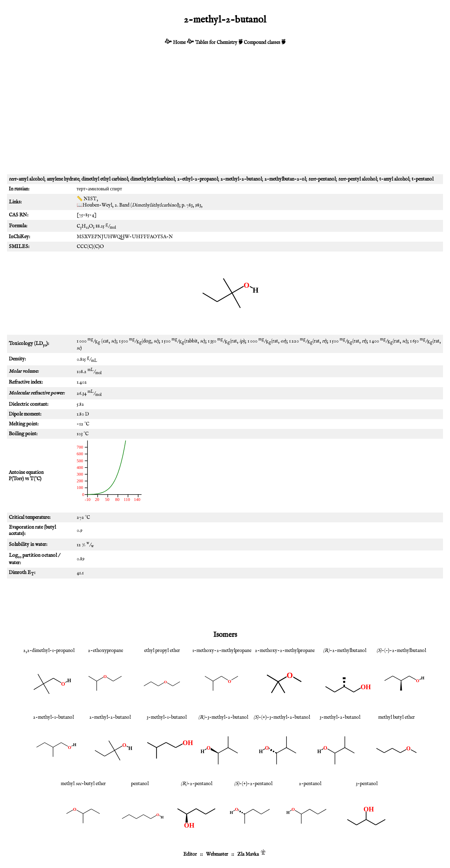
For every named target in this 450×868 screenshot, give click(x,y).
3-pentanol (367, 784)
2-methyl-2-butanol (110, 717)
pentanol (140, 784)
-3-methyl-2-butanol (223, 717)
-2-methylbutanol (345, 651)
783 (189, 205)
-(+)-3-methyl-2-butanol (282, 717)
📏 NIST (87, 199)
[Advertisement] (225, 115)
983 (198, 205)
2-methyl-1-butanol (53, 717)
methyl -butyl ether (83, 784)
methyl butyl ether (397, 717)
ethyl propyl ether (162, 651)
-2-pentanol (197, 784)
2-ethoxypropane (105, 651)
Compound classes (262, 43)
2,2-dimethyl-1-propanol (49, 651)
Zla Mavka (248, 854)
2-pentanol (310, 784)
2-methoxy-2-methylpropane (285, 651)
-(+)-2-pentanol (253, 784)
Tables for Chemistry (216, 43)
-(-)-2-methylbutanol (401, 651)
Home (179, 43)
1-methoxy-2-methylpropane (222, 651)
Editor (190, 854)
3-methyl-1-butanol (167, 717)
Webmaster (217, 854)
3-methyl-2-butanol (340, 717)
